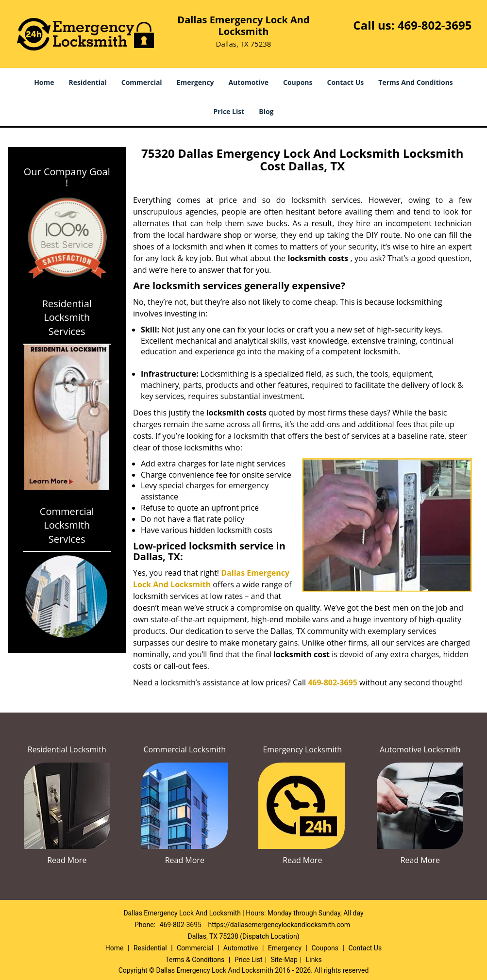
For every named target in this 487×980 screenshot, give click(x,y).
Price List (229, 111)
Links (314, 960)
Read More (67, 860)
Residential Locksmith (67, 749)
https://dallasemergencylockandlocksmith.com (279, 925)
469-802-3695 (435, 25)
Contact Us (346, 82)
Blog (266, 111)
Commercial (142, 82)
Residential (88, 82)
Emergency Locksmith (302, 749)
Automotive (248, 82)
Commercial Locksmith (185, 749)
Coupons (298, 82)
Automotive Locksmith (420, 749)
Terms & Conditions (195, 960)
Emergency (195, 82)
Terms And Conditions (416, 82)
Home (44, 82)
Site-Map (284, 960)
